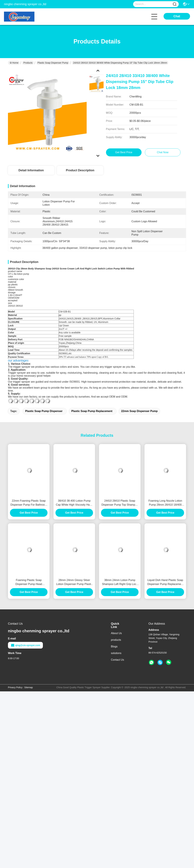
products (116, 640)
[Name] (175, 4)
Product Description (80, 170)
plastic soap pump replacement (92, 411)
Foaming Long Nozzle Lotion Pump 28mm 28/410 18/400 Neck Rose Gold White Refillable (165, 503)
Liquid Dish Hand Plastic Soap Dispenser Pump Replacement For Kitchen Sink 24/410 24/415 (165, 582)
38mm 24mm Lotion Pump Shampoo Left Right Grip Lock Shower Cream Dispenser (120, 582)
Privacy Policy (15, 687)
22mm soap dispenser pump (139, 411)
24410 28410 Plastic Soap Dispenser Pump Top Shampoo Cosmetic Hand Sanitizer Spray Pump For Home (120, 503)
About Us (116, 633)
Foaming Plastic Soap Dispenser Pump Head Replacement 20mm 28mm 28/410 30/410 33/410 (29, 582)
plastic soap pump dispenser (44, 411)
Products (28, 63)
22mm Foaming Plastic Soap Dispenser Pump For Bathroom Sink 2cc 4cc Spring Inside (29, 503)
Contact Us (117, 660)
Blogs (114, 646)
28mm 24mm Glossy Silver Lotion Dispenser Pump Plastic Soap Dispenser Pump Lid (74, 582)
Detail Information (31, 170)
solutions (116, 653)
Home (14, 63)
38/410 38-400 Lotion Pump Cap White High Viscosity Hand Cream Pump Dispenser (74, 503)
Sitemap (29, 687)
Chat (177, 16)
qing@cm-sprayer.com (25, 645)
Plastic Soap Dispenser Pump (53, 63)
